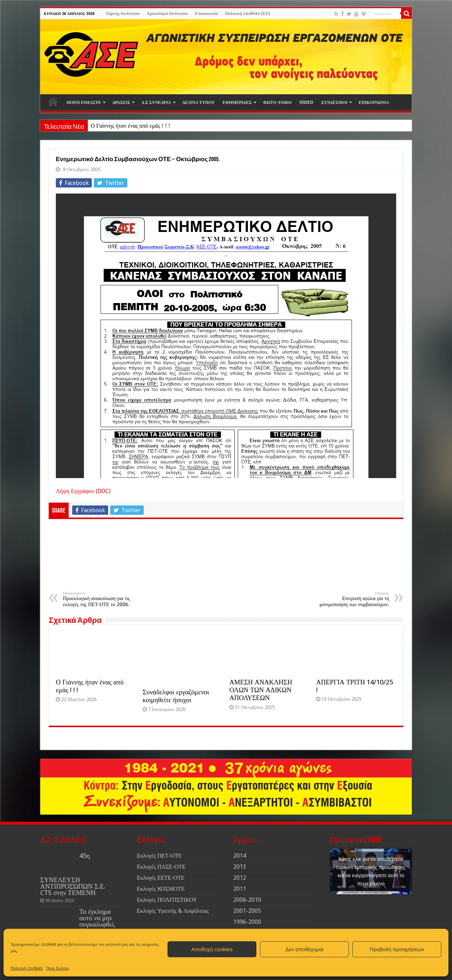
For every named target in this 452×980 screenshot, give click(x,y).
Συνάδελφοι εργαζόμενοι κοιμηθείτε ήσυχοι (176, 696)
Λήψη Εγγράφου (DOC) (83, 491)
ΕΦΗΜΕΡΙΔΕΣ (237, 102)
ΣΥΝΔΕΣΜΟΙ (334, 102)
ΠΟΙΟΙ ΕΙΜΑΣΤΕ (84, 102)
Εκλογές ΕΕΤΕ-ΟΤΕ (161, 878)
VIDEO (306, 102)
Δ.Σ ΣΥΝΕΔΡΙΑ (156, 102)
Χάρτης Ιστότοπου (123, 14)
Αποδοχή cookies (212, 949)
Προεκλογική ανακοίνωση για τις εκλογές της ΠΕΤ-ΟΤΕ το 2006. (99, 599)
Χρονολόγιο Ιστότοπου (167, 14)
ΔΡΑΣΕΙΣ (121, 102)
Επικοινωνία (206, 14)
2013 (240, 867)
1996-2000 (247, 922)
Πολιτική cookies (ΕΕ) (247, 14)
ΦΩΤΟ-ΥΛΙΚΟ (277, 102)
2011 (240, 889)
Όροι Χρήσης (58, 968)
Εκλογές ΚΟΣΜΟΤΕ (161, 889)
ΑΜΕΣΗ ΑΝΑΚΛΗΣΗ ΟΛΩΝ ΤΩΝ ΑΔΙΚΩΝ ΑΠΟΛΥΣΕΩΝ (261, 690)
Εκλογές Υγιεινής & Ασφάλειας (173, 911)
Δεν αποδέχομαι (304, 949)
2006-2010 (247, 900)
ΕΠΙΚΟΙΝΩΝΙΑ (374, 102)
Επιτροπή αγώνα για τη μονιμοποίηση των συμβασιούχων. (353, 599)
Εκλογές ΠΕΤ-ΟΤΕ (159, 856)
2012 (240, 878)
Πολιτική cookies (27, 968)
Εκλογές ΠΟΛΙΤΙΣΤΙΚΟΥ (167, 900)
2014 (240, 856)
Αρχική (53, 102)
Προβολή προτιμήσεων (397, 949)
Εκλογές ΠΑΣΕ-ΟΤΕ (161, 867)
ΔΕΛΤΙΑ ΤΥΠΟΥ (199, 102)
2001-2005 (247, 911)
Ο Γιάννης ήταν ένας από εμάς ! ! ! (131, 126)
